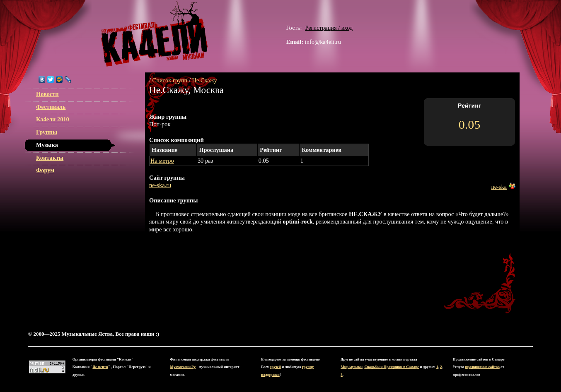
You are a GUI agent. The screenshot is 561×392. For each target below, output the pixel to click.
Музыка (47, 145)
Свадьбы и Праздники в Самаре (392, 367)
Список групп (170, 80)
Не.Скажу (205, 80)
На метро (162, 161)
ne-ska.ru (160, 185)
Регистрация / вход (329, 28)
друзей (275, 367)
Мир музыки (352, 367)
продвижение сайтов (482, 367)
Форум (45, 170)
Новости (47, 94)
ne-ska (499, 187)
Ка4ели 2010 (53, 119)
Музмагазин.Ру (183, 367)
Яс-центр (100, 367)
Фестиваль (51, 107)
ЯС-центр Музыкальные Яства (155, 34)
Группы (47, 132)
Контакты (50, 158)
